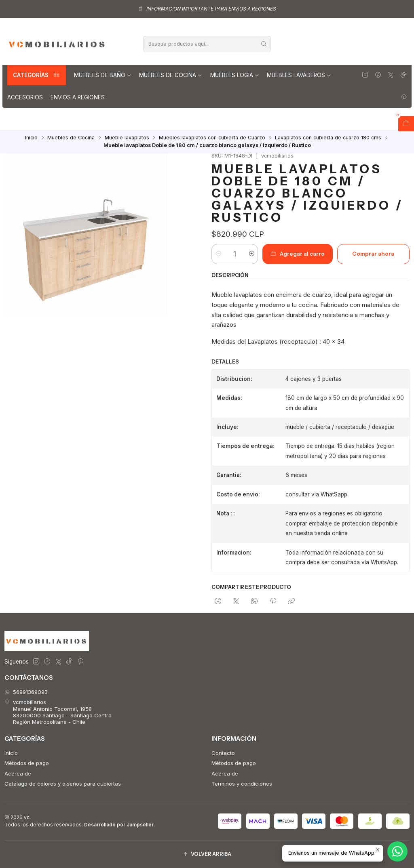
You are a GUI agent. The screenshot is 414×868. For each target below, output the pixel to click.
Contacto (223, 753)
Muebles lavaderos (299, 75)
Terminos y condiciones (242, 784)
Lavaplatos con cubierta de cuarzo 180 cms (328, 138)
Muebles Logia (235, 75)
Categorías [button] (37, 75)
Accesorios (25, 97)
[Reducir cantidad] (218, 254)
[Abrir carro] (406, 124)
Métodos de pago (27, 763)
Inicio (31, 138)
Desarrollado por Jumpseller (119, 825)
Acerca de (18, 773)
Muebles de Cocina (171, 75)
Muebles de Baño (103, 75)
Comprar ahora (373, 254)
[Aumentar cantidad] (251, 254)
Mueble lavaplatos (127, 138)
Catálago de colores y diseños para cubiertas (63, 784)
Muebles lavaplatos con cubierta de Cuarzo (212, 138)
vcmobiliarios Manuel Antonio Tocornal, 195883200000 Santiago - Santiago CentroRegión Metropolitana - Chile (58, 712)
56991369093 (26, 692)
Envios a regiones (78, 97)
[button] (207, 854)
